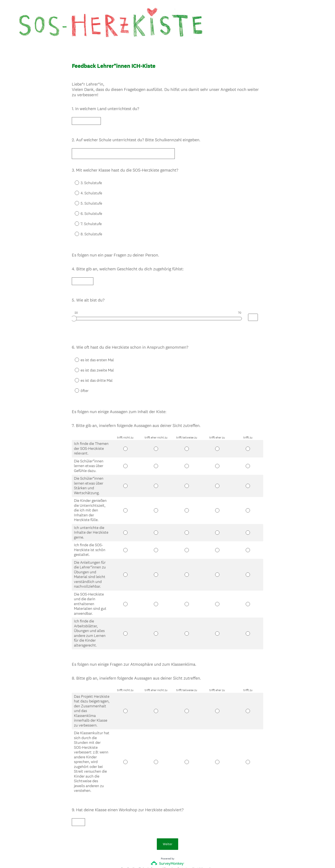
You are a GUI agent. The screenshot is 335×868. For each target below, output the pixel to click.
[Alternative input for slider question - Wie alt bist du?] (253, 305)
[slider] (74, 306)
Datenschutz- (155, 858)
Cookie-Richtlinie (178, 858)
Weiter (168, 812)
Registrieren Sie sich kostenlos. (196, 837)
